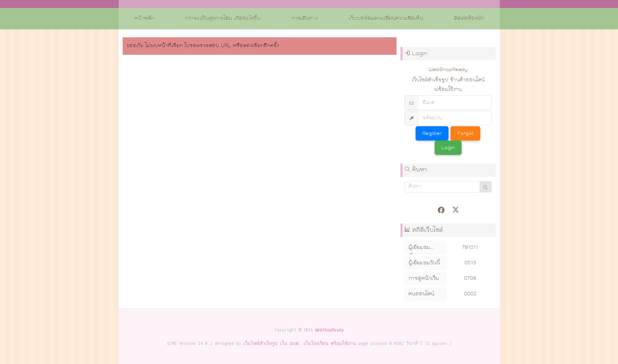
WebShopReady (329, 330)
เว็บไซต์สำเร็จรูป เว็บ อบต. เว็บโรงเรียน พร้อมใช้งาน (300, 343)
